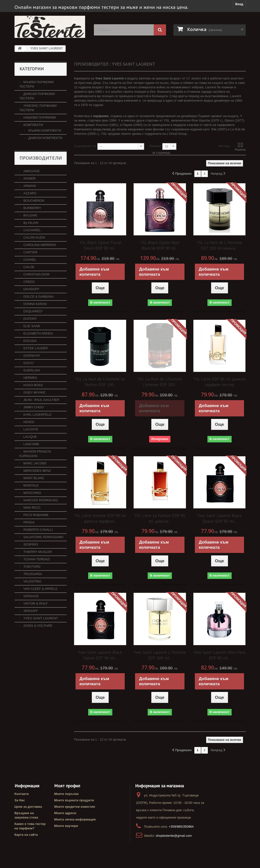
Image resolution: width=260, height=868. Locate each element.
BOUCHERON (33, 201)
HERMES (30, 378)
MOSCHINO (32, 493)
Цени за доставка (28, 807)
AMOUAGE (31, 171)
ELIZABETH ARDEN (38, 333)
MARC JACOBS (35, 463)
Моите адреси (65, 813)
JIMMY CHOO (33, 407)
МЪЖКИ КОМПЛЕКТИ (44, 130)
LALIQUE (30, 437)
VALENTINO (32, 581)
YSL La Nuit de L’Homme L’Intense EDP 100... (160, 382)
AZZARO (30, 193)
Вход (239, 4)
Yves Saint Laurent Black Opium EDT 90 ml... (100, 655)
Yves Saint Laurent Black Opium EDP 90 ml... (219, 518)
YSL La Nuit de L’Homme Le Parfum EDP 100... (100, 382)
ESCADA (30, 341)
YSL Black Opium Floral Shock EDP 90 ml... (100, 245)
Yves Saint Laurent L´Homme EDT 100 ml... (160, 655)
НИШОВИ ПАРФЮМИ (39, 117)
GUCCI (28, 363)
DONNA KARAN (35, 304)
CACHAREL (32, 230)
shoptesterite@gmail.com (174, 836)
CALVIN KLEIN (34, 237)
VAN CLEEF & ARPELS (40, 589)
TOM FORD (32, 567)
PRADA (29, 522)
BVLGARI (30, 215)
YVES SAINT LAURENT (40, 618)
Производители (41, 158)
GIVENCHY (31, 356)
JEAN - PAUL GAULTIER (41, 400)
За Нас (20, 800)
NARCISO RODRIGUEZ (40, 500)
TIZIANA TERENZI (36, 559)
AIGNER (29, 178)
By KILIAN (31, 223)
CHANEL (30, 260)
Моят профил (67, 786)
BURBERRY (32, 208)
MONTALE (31, 485)
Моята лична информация (75, 819)
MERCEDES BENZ (37, 471)
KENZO (29, 422)
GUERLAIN (31, 370)
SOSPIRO (30, 544)
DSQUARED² (33, 311)
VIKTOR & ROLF (35, 603)
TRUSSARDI (32, 574)
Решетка (240, 147)
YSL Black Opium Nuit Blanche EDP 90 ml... (160, 245)
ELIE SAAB (31, 326)
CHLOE (29, 267)
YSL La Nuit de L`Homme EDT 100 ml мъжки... (219, 245)
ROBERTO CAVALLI (38, 530)
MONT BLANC (34, 478)
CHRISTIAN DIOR (36, 274)
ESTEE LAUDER (35, 348)
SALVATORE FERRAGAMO (43, 537)
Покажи (155, 146)
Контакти (22, 794)
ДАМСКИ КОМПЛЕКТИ (45, 138)
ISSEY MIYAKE (34, 392)
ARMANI (29, 186)
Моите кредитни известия (75, 807)
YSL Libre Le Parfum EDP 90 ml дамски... (160, 518)
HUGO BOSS (33, 385)
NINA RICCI (32, 508)
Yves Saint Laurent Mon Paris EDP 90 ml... (220, 655)
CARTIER (30, 252)
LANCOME (31, 444)
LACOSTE (31, 429)
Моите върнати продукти (74, 800)
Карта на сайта (26, 835)
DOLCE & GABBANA (38, 297)
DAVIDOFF (31, 289)
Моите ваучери (66, 826)
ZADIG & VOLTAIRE (38, 626)
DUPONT (30, 319)
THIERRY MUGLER (37, 552)
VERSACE (31, 596)
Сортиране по (85, 146)
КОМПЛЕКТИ (33, 125)
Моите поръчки (66, 794)
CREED (29, 282)
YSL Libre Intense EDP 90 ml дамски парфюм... (100, 518)
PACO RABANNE (36, 515)
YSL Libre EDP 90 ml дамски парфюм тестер (220, 382)
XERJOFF (30, 611)
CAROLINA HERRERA (39, 245)
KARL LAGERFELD (37, 415)
